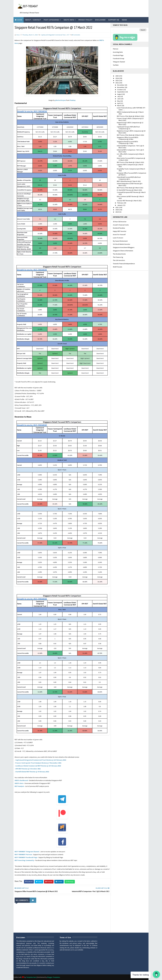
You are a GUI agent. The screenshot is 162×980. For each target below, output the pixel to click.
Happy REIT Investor (120, 231)
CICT (68, 35)
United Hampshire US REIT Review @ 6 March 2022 (130, 184)
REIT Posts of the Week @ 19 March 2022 (130, 135)
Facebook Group (119, 58)
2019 (117, 212)
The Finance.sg (118, 257)
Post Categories (51, 20)
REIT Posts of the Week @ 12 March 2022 (130, 162)
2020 (117, 210)
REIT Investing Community (24, 860)
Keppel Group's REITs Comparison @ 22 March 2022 (130, 124)
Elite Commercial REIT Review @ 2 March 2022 (130, 197)
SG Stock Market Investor (122, 244)
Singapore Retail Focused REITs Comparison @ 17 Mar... (127, 143)
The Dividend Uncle (119, 254)
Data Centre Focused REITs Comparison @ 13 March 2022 (131, 159)
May (119, 101)
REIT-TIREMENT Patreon (23, 854)
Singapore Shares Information (123, 251)
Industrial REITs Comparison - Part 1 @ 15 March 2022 (130, 151)
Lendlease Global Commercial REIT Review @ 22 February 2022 (38, 766)
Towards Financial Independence (124, 264)
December (121, 85)
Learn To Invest (118, 238)
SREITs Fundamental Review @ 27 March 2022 (130, 113)
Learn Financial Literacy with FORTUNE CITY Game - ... (131, 109)
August (120, 94)
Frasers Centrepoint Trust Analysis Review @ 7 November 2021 (38, 763)
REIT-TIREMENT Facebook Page (26, 857)
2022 (117, 83)
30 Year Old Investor (120, 222)
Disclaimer (100, 20)
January (120, 205)
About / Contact (33, 20)
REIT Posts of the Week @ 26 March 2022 (130, 116)
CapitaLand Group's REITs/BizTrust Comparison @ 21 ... (128, 128)
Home (20, 20)
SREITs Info (69, 20)
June (119, 99)
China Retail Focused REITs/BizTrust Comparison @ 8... (129, 178)
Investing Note (118, 52)
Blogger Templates (54, 977)
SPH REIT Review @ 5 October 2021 (28, 769)
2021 (117, 207)
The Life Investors (119, 260)
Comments (76, 35)
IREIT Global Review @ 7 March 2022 (129, 181)
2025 (117, 76)
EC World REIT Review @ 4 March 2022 (129, 190)
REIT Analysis (19, 786)
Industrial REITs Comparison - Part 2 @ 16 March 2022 (130, 147)
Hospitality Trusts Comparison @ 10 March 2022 (131, 170)
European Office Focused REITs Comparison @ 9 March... (132, 174)
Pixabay (73, 100)
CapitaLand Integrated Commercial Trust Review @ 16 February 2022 (41, 760)
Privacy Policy (85, 20)
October (120, 90)
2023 (117, 80)
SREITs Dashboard (21, 780)
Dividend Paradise (119, 228)
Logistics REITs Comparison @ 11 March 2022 (130, 166)
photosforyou (60, 100)
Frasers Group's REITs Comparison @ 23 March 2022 (130, 119)
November (121, 87)
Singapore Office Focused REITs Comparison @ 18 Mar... (128, 138)
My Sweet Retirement (120, 241)
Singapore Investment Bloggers (124, 247)
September (121, 92)
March (119, 106)
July (119, 96)
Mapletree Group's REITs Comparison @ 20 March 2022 (131, 132)
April (119, 103)
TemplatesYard (31, 977)
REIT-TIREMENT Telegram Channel (27, 852)
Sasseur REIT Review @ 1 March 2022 (129, 201)
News (124, 20)
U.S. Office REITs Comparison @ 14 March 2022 (130, 155)
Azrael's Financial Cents (121, 225)
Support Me (114, 20)
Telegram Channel (119, 62)
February (120, 203)
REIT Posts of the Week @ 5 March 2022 (130, 188)
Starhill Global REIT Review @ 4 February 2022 (32, 772)
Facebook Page (118, 55)
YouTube (116, 65)
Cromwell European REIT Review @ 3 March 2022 (131, 193)
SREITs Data (19, 783)
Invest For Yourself (119, 235)
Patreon (116, 49)
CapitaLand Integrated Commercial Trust (53, 35)
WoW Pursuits (118, 267)
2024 (117, 78)
